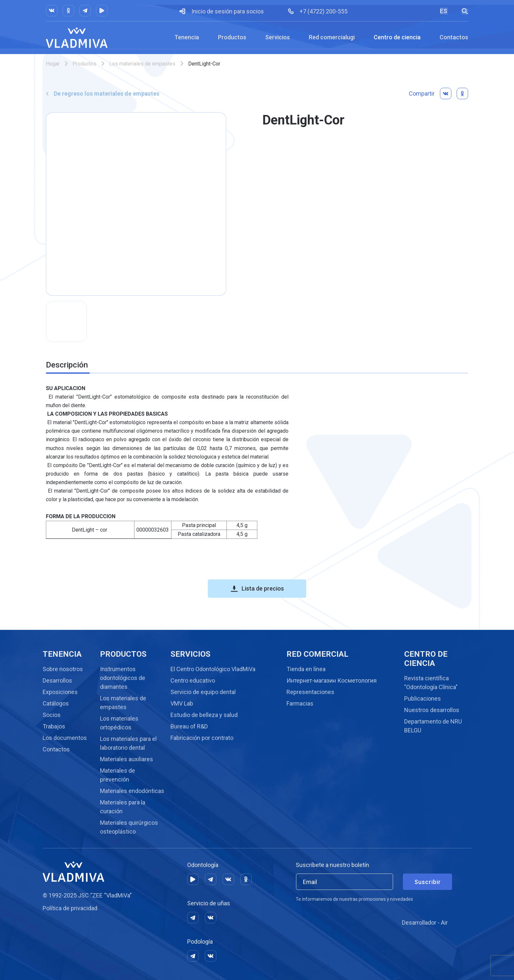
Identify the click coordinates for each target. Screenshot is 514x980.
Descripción (67, 365)
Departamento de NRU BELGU (433, 726)
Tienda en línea (306, 669)
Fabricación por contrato (202, 738)
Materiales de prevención (118, 775)
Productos (232, 37)
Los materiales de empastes (142, 64)
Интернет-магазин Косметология (332, 680)
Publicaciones (423, 698)
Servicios (277, 37)
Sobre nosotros (63, 669)
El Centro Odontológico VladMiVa (213, 669)
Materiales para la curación (123, 807)
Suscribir (427, 882)
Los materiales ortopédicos (119, 723)
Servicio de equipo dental (203, 692)
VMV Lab (182, 703)
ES (444, 11)
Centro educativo (193, 680)
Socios (52, 715)
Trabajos (54, 726)
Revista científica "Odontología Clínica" (431, 683)
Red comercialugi (332, 37)
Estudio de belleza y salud (204, 715)
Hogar (53, 64)
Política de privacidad (70, 908)
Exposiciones (60, 692)
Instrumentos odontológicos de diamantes (123, 678)
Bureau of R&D (189, 726)
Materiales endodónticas (132, 791)
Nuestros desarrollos (432, 710)
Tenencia (187, 37)
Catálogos (56, 703)
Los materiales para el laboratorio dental (128, 743)
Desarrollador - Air (425, 923)
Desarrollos (57, 680)
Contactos (454, 37)
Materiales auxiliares (127, 759)
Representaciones (310, 692)
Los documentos (65, 738)
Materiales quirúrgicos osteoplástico (129, 827)
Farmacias (300, 703)
